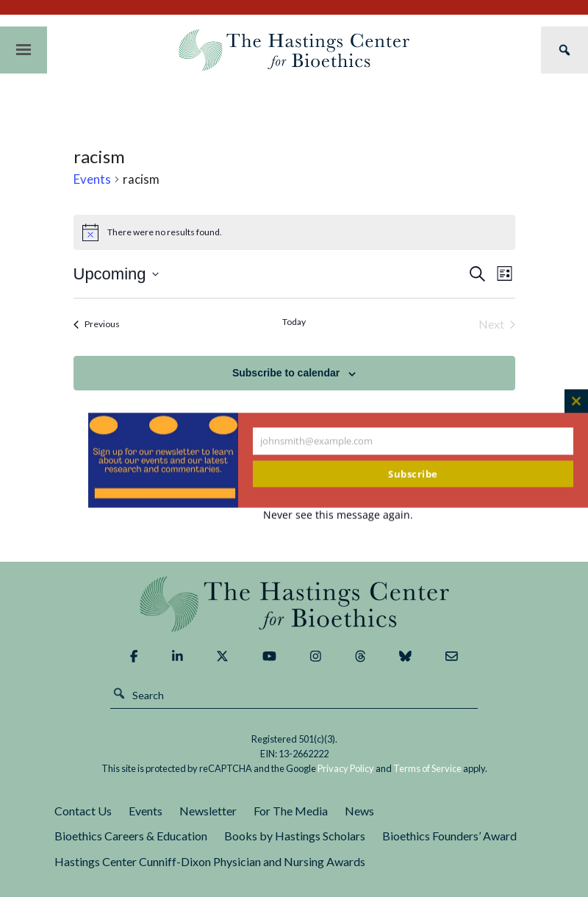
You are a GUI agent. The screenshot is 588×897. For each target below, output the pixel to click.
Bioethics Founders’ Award (449, 836)
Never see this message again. (338, 515)
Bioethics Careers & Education (131, 836)
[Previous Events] (97, 324)
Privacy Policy (346, 768)
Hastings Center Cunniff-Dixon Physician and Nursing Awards (210, 861)
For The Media (291, 811)
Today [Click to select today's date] (294, 322)
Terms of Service (427, 768)
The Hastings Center (294, 604)
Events (92, 179)
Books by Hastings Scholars (295, 836)
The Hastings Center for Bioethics (294, 50)
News (359, 811)
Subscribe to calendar (286, 373)
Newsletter (208, 811)
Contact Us (83, 811)
